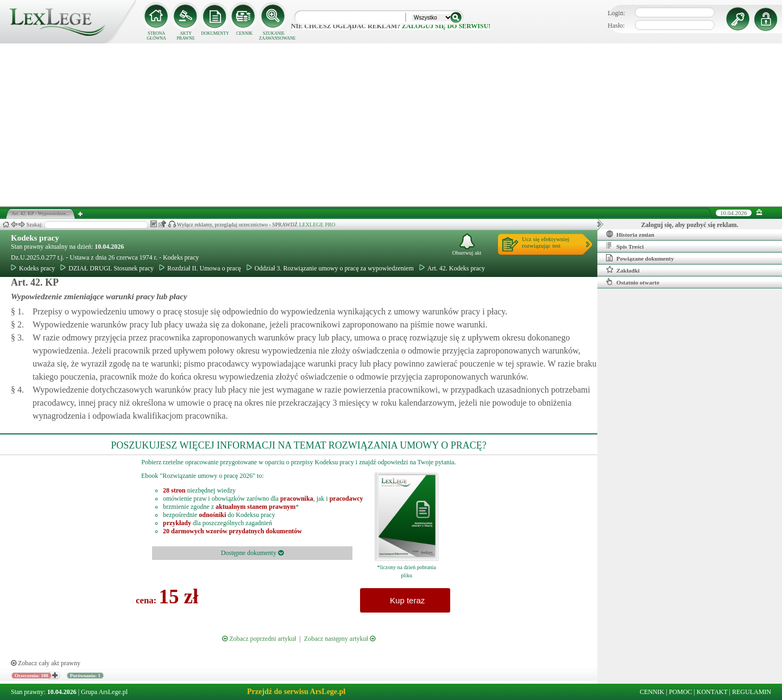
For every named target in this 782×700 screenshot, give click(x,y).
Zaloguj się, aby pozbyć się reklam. (690, 225)
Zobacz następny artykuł (340, 639)
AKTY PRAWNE (185, 36)
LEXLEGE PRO (317, 225)
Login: (616, 13)
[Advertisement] (391, 125)
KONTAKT (712, 692)
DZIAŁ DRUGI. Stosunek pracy (107, 268)
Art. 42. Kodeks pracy (452, 268)
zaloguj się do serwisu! (446, 26)
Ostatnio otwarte (633, 282)
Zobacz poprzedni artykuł (259, 639)
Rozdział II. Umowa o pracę (200, 268)
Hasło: (616, 26)
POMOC (681, 692)
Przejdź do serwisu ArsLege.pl (296, 692)
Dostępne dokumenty (252, 553)
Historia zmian (630, 234)
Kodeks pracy (35, 238)
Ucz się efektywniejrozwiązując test (545, 242)
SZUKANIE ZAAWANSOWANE (274, 36)
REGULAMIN (752, 692)
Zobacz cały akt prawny (46, 663)
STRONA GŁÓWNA (156, 36)
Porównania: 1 (85, 676)
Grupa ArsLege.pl (104, 692)
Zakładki (623, 270)
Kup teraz (405, 600)
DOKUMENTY (215, 33)
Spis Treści (625, 246)
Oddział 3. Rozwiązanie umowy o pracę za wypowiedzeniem (330, 268)
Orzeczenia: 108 (31, 676)
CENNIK (244, 33)
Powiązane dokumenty (640, 258)
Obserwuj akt (467, 245)
